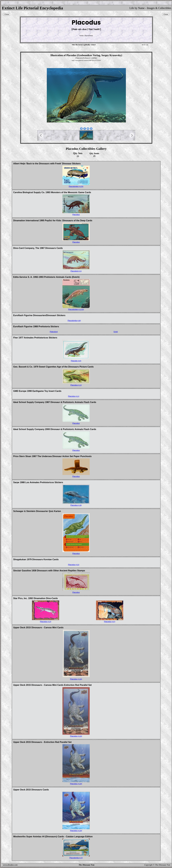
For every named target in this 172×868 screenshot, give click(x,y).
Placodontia (74, 321)
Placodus (76, 215)
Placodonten (76, 186)
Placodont (76, 271)
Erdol (116, 332)
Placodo (76, 361)
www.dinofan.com (10, 865)
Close (7, 14)
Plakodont (54, 332)
